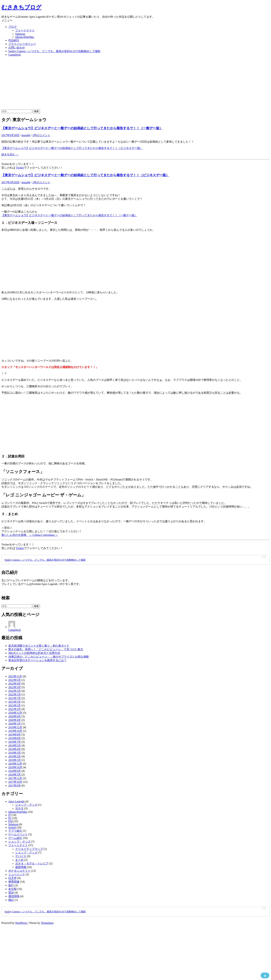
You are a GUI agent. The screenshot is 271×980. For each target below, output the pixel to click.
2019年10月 (15, 731)
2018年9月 (15, 771)
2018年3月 (15, 775)
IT (10, 815)
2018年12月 (15, 764)
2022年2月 (15, 691)
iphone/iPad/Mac (25, 37)
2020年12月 (15, 713)
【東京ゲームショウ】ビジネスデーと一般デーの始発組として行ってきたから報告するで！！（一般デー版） (82, 128)
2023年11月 (15, 676)
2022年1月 (15, 695)
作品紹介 (14, 40)
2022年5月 (15, 680)
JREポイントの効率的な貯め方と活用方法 (34, 653)
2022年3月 (15, 687)
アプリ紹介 (15, 831)
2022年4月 (15, 684)
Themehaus (47, 923)
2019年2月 (15, 756)
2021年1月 (15, 709)
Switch (12, 827)
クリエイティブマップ (29, 849)
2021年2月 (15, 705)
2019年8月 (15, 738)
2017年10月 (15, 782)
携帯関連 (14, 882)
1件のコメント (41, 135)
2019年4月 (15, 749)
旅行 (11, 885)
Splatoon (20, 34)
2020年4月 (15, 720)
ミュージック (17, 874)
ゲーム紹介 (15, 838)
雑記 (11, 900)
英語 (11, 893)
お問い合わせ (17, 48)
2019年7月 (15, 742)
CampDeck (15, 55)
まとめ (19, 860)
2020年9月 (15, 716)
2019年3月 (15, 753)
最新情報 (21, 867)
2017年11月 (15, 778)
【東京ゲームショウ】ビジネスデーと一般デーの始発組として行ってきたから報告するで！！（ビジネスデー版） (72, 148)
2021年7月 (15, 698)
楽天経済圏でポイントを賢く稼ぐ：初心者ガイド (39, 646)
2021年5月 (15, 702)
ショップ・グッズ (26, 805)
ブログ (12, 27)
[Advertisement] (136, 83)
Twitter (20, 168)
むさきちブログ (21, 7)
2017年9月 (15, 786)
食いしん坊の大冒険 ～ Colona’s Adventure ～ (30, 535)
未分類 (12, 889)
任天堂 (12, 878)
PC (10, 818)
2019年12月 (15, 727)
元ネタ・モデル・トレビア (32, 863)
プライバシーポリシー (22, 44)
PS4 (11, 821)
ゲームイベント (18, 834)
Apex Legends (16, 801)
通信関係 (14, 896)
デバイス (21, 856)
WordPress (21, 923)
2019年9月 (15, 735)
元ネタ (19, 808)
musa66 (26, 135)
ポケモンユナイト (19, 871)
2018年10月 (15, 767)
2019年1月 (15, 760)
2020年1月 (15, 724)
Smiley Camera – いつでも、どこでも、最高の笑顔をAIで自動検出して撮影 (54, 51)
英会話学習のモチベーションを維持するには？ (37, 660)
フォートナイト (25, 30)
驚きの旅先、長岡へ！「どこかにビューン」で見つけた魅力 (46, 649)
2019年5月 (15, 745)
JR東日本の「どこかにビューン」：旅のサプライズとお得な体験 (49, 657)
